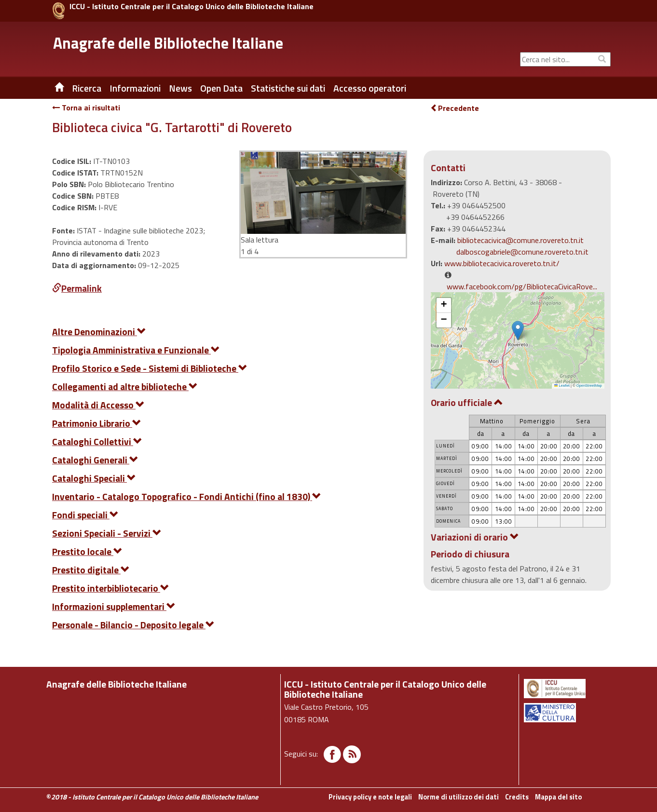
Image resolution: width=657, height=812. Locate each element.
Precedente (455, 108)
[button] (518, 331)
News (180, 88)
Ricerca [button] (87, 88)
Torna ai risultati (86, 108)
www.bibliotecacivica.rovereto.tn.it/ (502, 263)
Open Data (221, 88)
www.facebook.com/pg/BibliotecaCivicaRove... (522, 286)
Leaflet (562, 386)
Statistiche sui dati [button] (288, 88)
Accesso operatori (370, 88)
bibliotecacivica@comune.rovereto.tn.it (520, 240)
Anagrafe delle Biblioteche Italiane (168, 43)
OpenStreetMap (589, 386)
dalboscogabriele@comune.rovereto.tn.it (522, 252)
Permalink (77, 288)
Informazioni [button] (135, 88)
